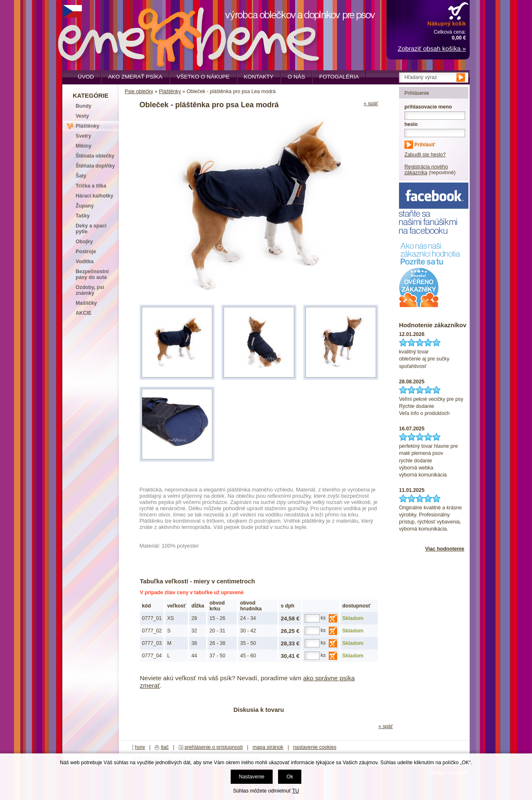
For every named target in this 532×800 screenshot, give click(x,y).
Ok (290, 777)
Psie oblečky (139, 91)
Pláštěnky (170, 91)
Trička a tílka (91, 186)
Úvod (86, 77)
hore (140, 747)
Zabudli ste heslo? (425, 155)
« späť (371, 104)
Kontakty (259, 77)
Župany (85, 206)
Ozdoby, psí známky (90, 290)
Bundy (84, 106)
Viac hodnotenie (445, 549)
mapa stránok (268, 747)
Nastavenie (252, 777)
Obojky (84, 242)
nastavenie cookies (315, 747)
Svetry (83, 136)
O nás (296, 77)
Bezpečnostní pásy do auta (92, 274)
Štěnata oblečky (95, 156)
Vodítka (85, 262)
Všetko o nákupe (203, 77)
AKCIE (84, 313)
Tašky (83, 216)
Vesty (82, 116)
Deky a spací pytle (91, 229)
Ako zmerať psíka (135, 77)
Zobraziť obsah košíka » (432, 48)
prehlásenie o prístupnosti (214, 747)
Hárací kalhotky (94, 196)
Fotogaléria (339, 77)
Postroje (86, 252)
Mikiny (84, 146)
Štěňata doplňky (95, 166)
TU (296, 791)
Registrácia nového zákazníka (426, 170)
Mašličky (86, 303)
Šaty (81, 176)
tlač (165, 747)
